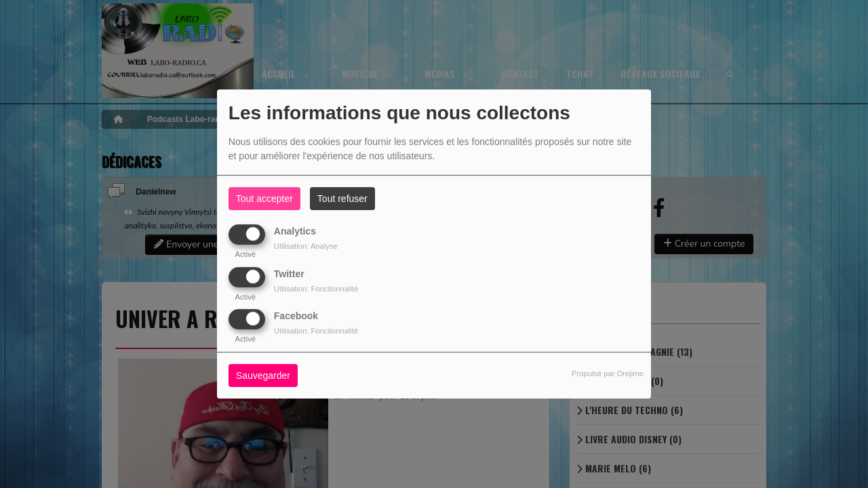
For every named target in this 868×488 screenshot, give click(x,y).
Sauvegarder (263, 375)
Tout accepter (264, 199)
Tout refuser (342, 199)
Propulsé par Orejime (608, 373)
